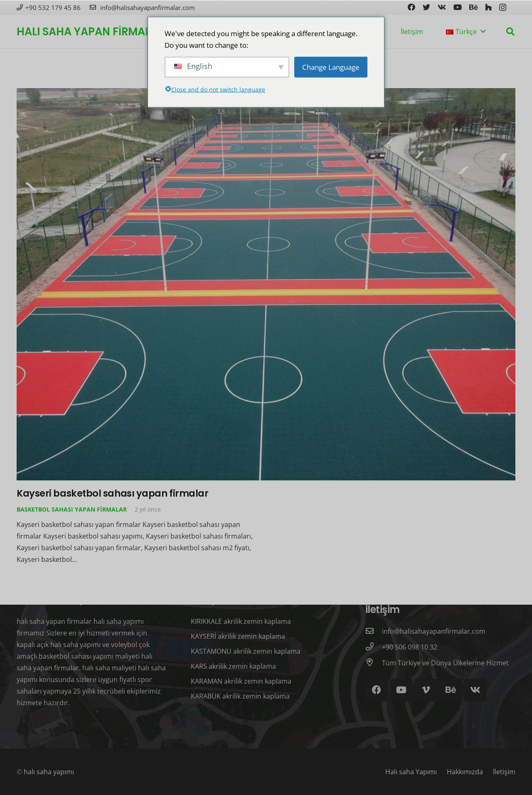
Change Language (331, 67)
